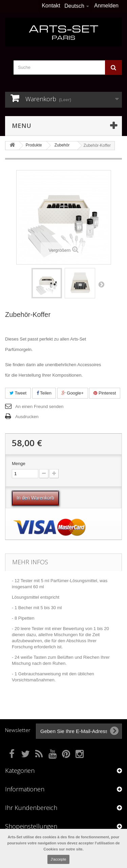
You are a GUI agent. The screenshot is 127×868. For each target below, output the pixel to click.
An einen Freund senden (39, 406)
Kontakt (51, 6)
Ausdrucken (27, 417)
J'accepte (58, 859)
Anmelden (106, 6)
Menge (19, 464)
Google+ (73, 393)
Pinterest (105, 393)
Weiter (101, 284)
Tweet (18, 393)
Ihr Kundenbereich (31, 808)
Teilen (44, 393)
